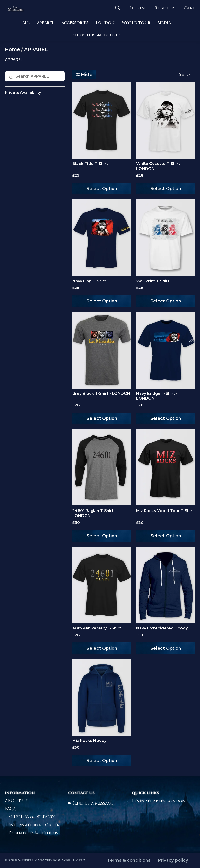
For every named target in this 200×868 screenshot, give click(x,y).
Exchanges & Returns (33, 833)
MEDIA (164, 23)
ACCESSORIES (75, 23)
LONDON (105, 23)
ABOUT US (16, 801)
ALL (26, 23)
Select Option (102, 189)
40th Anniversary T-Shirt (97, 628)
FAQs (10, 809)
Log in (137, 8)
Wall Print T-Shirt (153, 281)
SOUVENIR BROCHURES (97, 35)
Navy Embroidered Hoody (162, 628)
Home (12, 49)
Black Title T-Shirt (90, 164)
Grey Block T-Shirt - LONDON (101, 393)
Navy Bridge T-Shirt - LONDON (157, 396)
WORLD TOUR (136, 23)
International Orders (35, 825)
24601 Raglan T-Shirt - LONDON (94, 513)
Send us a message (91, 803)
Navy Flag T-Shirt (89, 281)
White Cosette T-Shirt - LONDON (159, 166)
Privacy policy (173, 860)
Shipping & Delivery (32, 817)
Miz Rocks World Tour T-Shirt (165, 511)
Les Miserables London (159, 801)
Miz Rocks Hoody (89, 741)
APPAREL (46, 23)
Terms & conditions (129, 860)
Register (164, 8)
